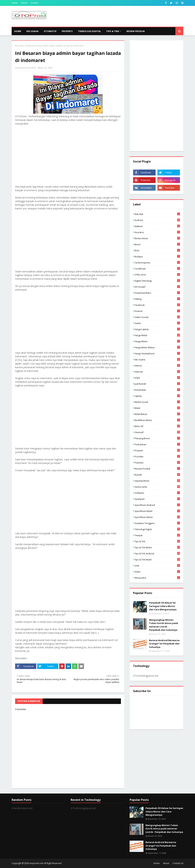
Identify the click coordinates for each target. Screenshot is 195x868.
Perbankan (157, 444)
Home (15, 3)
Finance (157, 311)
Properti (157, 450)
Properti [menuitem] (67, 31)
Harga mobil (157, 335)
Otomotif (157, 432)
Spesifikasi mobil (157, 511)
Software (157, 493)
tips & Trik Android (157, 553)
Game (157, 323)
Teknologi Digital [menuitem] (89, 31)
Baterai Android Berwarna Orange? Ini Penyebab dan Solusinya (164, 644)
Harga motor (157, 341)
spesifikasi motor (157, 517)
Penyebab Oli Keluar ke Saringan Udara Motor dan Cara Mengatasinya (163, 606)
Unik (157, 566)
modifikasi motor (157, 420)
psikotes (157, 463)
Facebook (157, 305)
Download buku (157, 293)
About (24, 3)
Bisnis (157, 244)
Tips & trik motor (157, 547)
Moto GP (157, 426)
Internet (157, 372)
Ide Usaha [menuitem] (32, 31)
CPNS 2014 (157, 275)
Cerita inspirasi (157, 263)
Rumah (157, 475)
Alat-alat (157, 214)
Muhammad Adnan (27, 68)
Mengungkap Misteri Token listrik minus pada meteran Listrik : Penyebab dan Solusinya (164, 625)
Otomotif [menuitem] (50, 31)
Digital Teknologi (157, 281)
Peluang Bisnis (157, 438)
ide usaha (157, 360)
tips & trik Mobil (157, 560)
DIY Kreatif (157, 287)
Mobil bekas (157, 414)
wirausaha (157, 578)
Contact (35, 3)
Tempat (157, 535)
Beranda (19, 46)
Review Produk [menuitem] (136, 31)
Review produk (157, 469)
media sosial (157, 402)
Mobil (157, 408)
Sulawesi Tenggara (157, 523)
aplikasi (157, 226)
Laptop (157, 396)
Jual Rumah (157, 384)
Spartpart (157, 499)
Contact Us (178, 863)
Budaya (157, 256)
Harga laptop (157, 329)
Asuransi (157, 232)
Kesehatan (157, 390)
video (157, 572)
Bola (157, 250)
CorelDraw (157, 269)
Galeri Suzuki (157, 317)
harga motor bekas (157, 347)
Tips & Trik (157, 541)
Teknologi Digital (157, 529)
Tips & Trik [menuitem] (113, 31)
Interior (157, 366)
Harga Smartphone (157, 353)
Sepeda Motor (157, 481)
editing (157, 299)
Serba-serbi (157, 487)
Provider (157, 457)
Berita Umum (157, 238)
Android (157, 220)
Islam (157, 378)
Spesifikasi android (157, 505)
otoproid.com (36, 863)
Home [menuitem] (18, 31)
